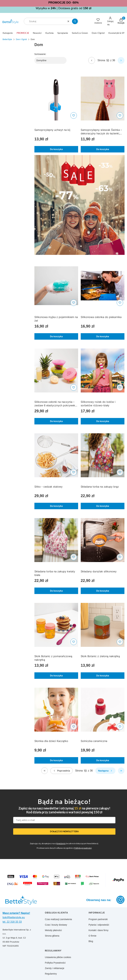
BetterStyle (7, 39)
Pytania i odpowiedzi (99, 925)
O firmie (93, 936)
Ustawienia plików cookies (58, 957)
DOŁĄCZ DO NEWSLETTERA (64, 831)
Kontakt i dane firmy (99, 930)
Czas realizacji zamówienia (58, 919)
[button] (75, 21)
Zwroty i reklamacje (55, 968)
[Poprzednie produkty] (61, 771)
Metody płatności (53, 930)
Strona (101, 60)
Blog (91, 941)
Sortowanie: (40, 54)
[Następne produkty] (105, 771)
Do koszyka (56, 149)
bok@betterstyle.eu (14, 917)
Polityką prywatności (83, 848)
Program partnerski (98, 919)
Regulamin (61, 843)
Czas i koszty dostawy (56, 925)
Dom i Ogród (21, 39)
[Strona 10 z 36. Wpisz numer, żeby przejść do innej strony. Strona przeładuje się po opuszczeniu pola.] (108, 60)
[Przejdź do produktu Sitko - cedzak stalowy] (56, 455)
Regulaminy (51, 974)
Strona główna (52, 936)
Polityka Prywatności (55, 963)
